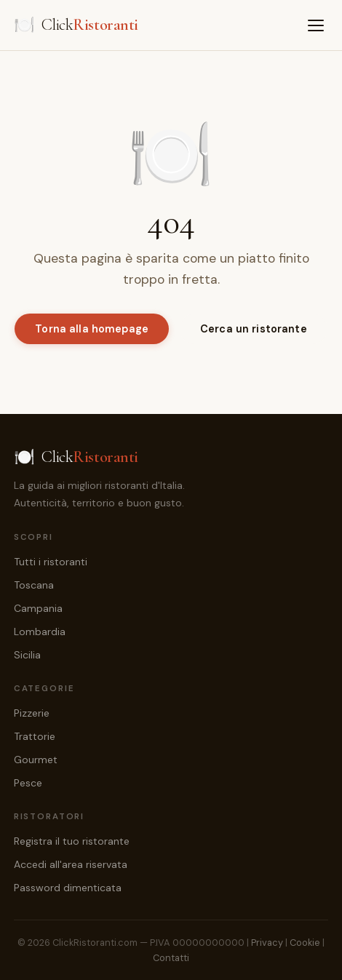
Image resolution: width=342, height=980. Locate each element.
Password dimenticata (68, 888)
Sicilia (27, 655)
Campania (38, 608)
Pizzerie (32, 713)
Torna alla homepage (92, 329)
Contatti (171, 958)
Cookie (305, 943)
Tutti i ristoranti (51, 562)
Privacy (267, 943)
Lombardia (40, 632)
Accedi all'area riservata (71, 864)
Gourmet (36, 760)
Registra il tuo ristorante (72, 841)
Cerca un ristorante (254, 329)
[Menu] (316, 25)
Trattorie (35, 736)
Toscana (34, 585)
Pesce (28, 783)
